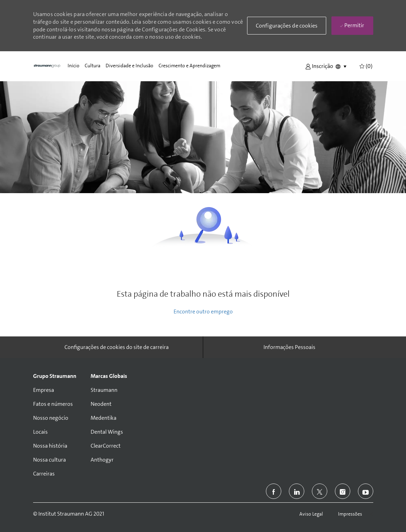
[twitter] (320, 491)
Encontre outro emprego (203, 311)
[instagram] (343, 491)
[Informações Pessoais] (289, 347)
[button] (319, 66)
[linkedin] (297, 491)
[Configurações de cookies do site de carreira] (117, 347)
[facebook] (274, 491)
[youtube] (366, 491)
